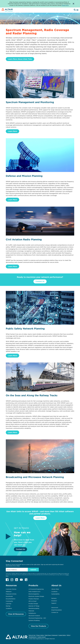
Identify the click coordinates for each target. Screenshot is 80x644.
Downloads (9, 596)
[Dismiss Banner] (73, 4)
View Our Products (38, 626)
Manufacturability (34, 608)
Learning (8, 604)
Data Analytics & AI (34, 591)
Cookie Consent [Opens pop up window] (42, 637)
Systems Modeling (34, 620)
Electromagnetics (34, 594)
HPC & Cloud (32, 601)
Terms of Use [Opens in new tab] (32, 635)
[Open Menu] (77, 10)
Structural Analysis (34, 616)
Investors (54, 601)
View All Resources (16, 614)
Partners (54, 598)
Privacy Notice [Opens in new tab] (40, 635)
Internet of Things (34, 606)
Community (9, 601)
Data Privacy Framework (51, 635)
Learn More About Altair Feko (20, 59)
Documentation (11, 599)
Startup (8, 606)
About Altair (55, 589)
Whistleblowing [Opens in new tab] (33, 637)
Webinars (9, 591)
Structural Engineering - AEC (37, 618)
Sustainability (55, 594)
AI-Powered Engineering (36, 589)
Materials (31, 611)
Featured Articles (11, 594)
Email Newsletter (57, 610)
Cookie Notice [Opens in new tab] (62, 635)
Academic (9, 608)
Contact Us (40, 281)
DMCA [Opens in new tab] (68, 635)
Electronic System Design (36, 596)
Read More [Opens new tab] (65, 5)
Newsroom (55, 608)
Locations (54, 591)
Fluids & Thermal (34, 599)
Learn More (12, 131)
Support (54, 603)
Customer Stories (11, 589)
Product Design (33, 604)
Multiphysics (32, 613)
